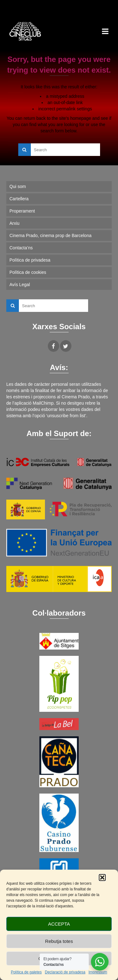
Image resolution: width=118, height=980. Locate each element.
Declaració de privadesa (65, 972)
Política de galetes (26, 972)
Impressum (98, 972)
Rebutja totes (59, 941)
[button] (102, 878)
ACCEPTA (59, 924)
